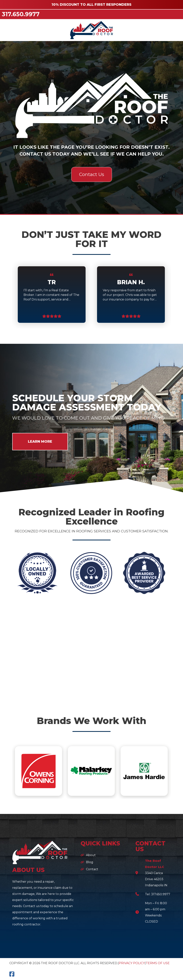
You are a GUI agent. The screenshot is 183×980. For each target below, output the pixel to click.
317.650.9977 (21, 14)
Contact (92, 869)
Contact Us (92, 174)
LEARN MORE (40, 442)
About (91, 855)
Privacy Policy (132, 963)
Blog (90, 862)
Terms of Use (158, 963)
